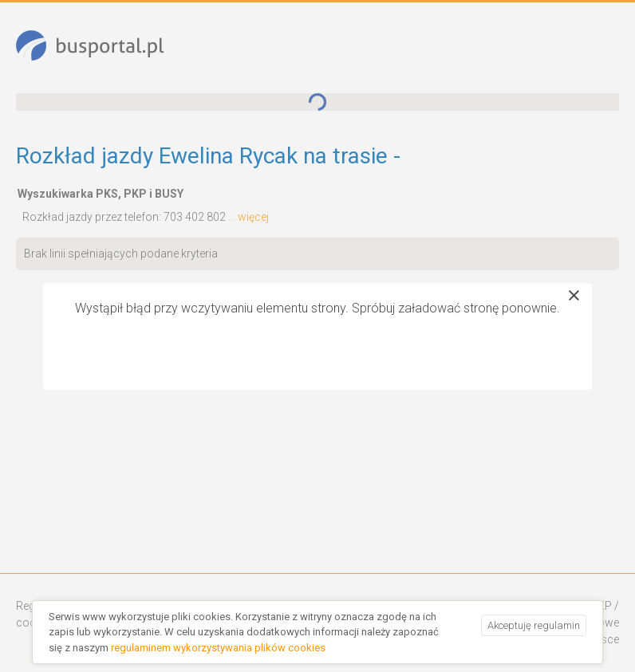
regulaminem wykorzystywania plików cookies (218, 648)
